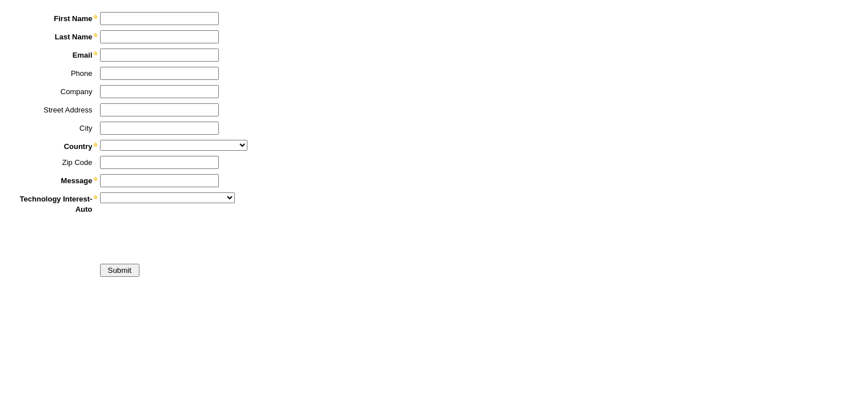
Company (77, 92)
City (86, 128)
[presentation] (95, 237)
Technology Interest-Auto (56, 204)
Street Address (68, 110)
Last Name (74, 37)
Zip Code (77, 162)
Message (77, 181)
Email (83, 55)
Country (78, 146)
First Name (73, 19)
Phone (82, 73)
